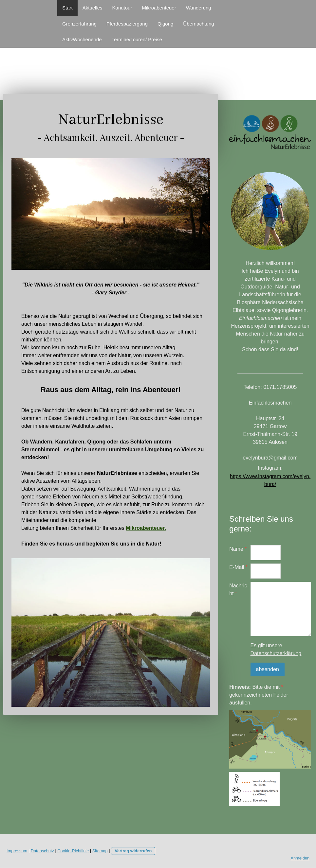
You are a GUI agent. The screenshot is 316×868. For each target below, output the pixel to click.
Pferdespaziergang (127, 24)
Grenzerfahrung (79, 24)
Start (67, 8)
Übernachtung (198, 24)
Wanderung (199, 8)
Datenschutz (42, 851)
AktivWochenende (82, 39)
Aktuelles (93, 8)
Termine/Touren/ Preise (137, 39)
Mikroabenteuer (159, 8)
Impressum (17, 851)
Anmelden (300, 858)
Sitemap (100, 851)
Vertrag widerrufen (133, 851)
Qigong (165, 24)
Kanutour (122, 8)
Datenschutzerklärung (276, 653)
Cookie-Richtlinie (73, 851)
